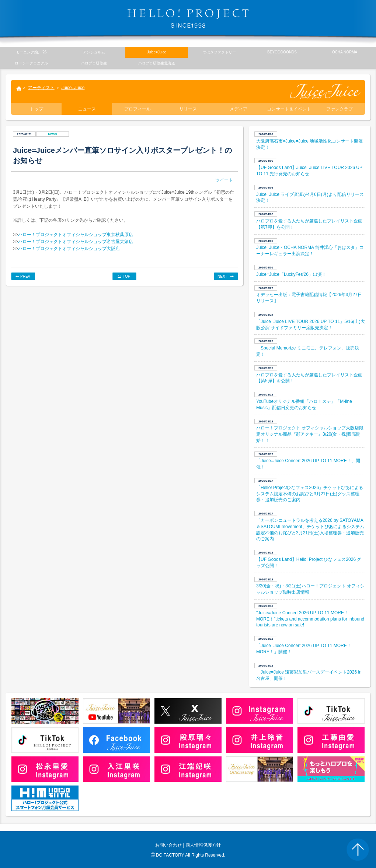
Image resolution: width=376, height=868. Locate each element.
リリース (188, 109)
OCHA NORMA (345, 52)
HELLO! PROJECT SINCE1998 (188, 18)
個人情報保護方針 (203, 845)
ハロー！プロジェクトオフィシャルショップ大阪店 (69, 249)
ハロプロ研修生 (94, 63)
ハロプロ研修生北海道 (157, 63)
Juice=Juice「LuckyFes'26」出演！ (291, 274)
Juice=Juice (73, 88)
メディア (239, 109)
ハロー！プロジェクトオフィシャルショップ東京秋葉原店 (76, 235)
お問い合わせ (168, 845)
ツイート (224, 180)
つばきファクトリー (219, 52)
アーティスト (41, 88)
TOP (126, 276)
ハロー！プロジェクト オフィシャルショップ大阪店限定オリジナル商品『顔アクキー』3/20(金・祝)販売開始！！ (310, 434)
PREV (25, 276)
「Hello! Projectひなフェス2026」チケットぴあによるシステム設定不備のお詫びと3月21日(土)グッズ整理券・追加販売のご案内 (310, 494)
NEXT (222, 276)
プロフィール (137, 109)
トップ (18, 89)
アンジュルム (94, 52)
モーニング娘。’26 (31, 52)
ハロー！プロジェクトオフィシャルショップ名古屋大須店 (76, 242)
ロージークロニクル (31, 63)
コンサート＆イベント (289, 109)
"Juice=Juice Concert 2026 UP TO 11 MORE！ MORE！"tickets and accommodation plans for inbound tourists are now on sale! (310, 619)
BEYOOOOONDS (282, 52)
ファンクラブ (340, 109)
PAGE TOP (358, 850)
